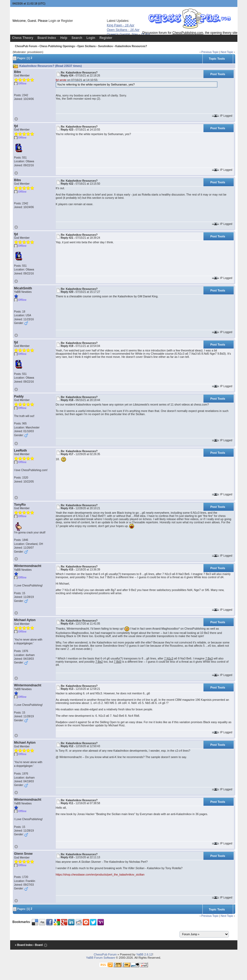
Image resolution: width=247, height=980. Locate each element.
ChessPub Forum (26, 46)
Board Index (47, 38)
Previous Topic (210, 52)
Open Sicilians (123, 30)
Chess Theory (23, 38)
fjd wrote (61, 80)
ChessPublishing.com (188, 33)
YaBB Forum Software (101, 958)
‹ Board (38, 945)
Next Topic (227, 52)
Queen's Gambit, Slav (128, 34)
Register (67, 21)
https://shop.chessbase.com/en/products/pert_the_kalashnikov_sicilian (100, 874)
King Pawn (121, 25)
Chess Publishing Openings (57, 46)
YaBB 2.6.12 (144, 954)
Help (64, 38)
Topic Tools (217, 59)
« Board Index (24, 945)
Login (52, 21)
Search (77, 38)
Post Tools (218, 74)
